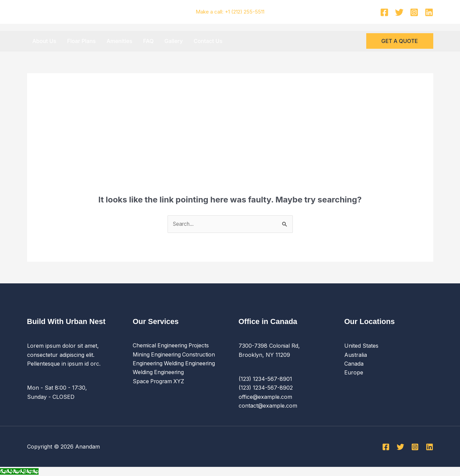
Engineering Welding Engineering (174, 364)
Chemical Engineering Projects (172, 346)
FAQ (148, 41)
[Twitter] (399, 12)
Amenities (119, 41)
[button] (400, 41)
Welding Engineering (159, 373)
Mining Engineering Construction (174, 355)
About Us (45, 41)
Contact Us (208, 41)
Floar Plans (81, 41)
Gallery (174, 41)
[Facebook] (384, 12)
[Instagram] (414, 12)
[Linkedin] (429, 12)
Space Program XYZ (159, 382)
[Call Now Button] (21, 472)
